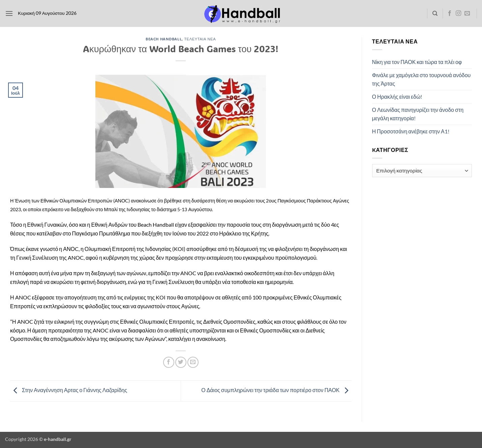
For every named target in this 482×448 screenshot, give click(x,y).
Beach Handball (164, 39)
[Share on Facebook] (169, 362)
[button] (9, 13)
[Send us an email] (467, 13)
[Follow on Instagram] (458, 13)
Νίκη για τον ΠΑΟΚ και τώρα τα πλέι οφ (417, 62)
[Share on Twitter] (181, 362)
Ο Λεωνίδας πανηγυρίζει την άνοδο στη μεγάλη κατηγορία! (418, 114)
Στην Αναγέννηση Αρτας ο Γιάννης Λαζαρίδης (69, 390)
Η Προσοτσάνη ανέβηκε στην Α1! (411, 131)
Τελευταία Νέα (200, 39)
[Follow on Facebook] (450, 13)
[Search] (435, 13)
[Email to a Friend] (193, 362)
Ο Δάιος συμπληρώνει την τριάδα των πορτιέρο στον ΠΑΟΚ (276, 390)
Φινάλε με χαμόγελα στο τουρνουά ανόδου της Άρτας (421, 79)
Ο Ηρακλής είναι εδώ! (397, 97)
